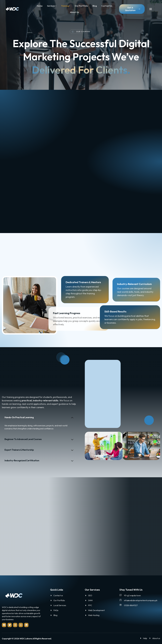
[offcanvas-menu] (151, 9)
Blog (95, 6)
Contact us (107, 6)
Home (40, 6)
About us (74, 12)
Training (66, 6)
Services (52, 6)
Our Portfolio (81, 6)
